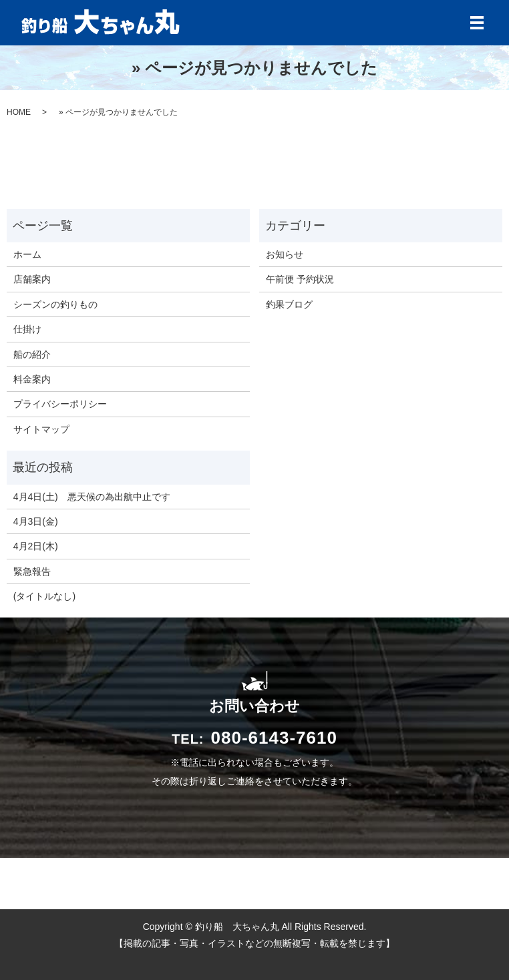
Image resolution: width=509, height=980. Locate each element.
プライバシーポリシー (60, 404)
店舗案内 (32, 279)
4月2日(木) (36, 546)
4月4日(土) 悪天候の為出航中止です (92, 497)
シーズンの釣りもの (55, 304)
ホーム (27, 254)
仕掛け (27, 329)
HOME (19, 112)
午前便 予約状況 (300, 279)
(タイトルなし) (44, 596)
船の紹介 (32, 354)
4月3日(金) (36, 521)
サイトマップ (41, 429)
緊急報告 (32, 571)
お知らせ (285, 254)
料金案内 (32, 379)
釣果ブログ (289, 304)
